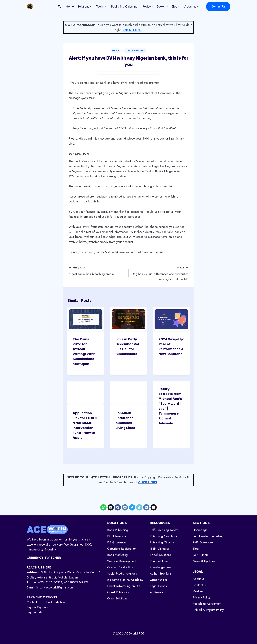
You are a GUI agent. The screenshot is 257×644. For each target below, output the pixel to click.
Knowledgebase (160, 567)
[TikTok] (139, 507)
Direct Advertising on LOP (124, 586)
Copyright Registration (122, 549)
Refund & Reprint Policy (208, 610)
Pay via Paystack (37, 607)
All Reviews (157, 592)
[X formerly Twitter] (132, 507)
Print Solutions (159, 561)
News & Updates (204, 561)
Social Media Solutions (122, 573)
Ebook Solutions (160, 555)
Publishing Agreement (207, 604)
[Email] (111, 507)
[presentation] (86, 319)
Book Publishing (118, 530)
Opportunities (135, 51)
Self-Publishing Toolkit (164, 530)
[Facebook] (118, 507)
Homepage (200, 530)
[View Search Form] (59, 7)
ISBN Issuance (117, 536)
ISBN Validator (160, 549)
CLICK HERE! (148, 482)
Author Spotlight (160, 573)
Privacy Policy (201, 597)
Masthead (199, 591)
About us (198, 579)
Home (70, 6)
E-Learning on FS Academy (125, 580)
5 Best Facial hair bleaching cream (97, 271)
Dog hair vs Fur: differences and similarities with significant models (160, 273)
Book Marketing (117, 555)
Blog (196, 549)
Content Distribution (120, 567)
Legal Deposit (159, 586)
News (116, 51)
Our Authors (201, 555)
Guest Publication (119, 592)
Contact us (200, 585)
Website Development (122, 561)
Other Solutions (117, 598)
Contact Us (218, 7)
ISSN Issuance (117, 542)
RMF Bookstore (203, 542)
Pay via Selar (35, 612)
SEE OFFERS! (132, 30)
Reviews (148, 6)
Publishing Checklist (163, 542)
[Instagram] (125, 507)
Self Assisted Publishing (208, 536)
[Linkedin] (146, 507)
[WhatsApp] (103, 507)
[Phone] (154, 507)
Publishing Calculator (125, 6)
